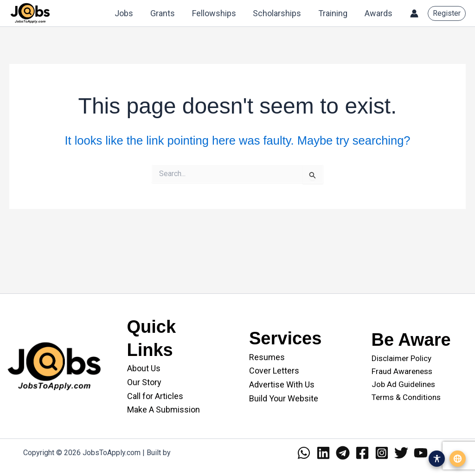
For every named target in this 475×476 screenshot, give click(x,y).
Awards (379, 13)
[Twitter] (401, 453)
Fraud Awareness (402, 371)
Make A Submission (164, 409)
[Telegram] (343, 453)
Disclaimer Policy (401, 358)
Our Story (144, 382)
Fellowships (215, 13)
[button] (447, 13)
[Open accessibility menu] (437, 459)
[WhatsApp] (304, 453)
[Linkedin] (323, 453)
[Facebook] (362, 453)
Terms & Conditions (406, 397)
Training (333, 13)
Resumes (267, 357)
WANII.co (188, 453)
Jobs (126, 13)
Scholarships (278, 13)
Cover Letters (274, 371)
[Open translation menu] (458, 459)
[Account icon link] (414, 13)
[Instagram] (382, 453)
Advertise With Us (282, 384)
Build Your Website (284, 398)
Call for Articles (155, 396)
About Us (144, 368)
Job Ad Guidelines (403, 384)
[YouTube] (421, 453)
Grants (164, 13)
